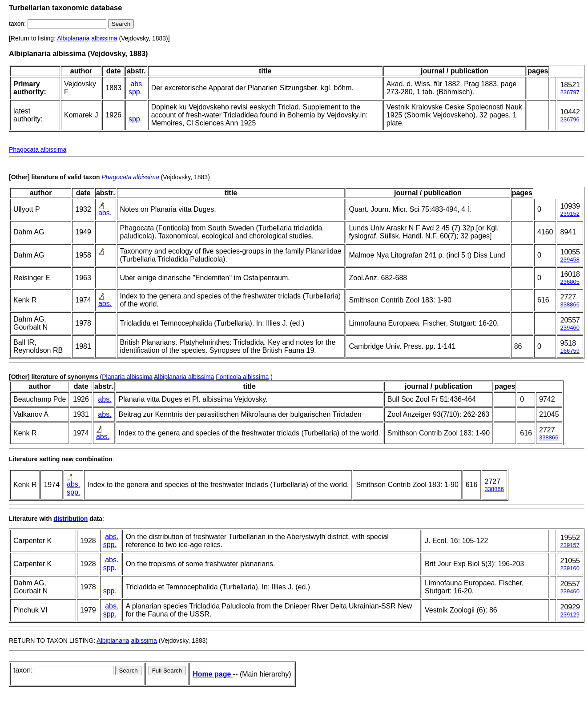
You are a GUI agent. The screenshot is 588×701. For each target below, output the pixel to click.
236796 (570, 119)
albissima (104, 38)
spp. (135, 92)
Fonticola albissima (242, 377)
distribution (70, 519)
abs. (137, 84)
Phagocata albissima (38, 149)
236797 (570, 92)
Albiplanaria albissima (184, 377)
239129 (570, 614)
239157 (570, 545)
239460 (570, 328)
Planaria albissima (127, 377)
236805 (570, 282)
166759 (570, 351)
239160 (570, 568)
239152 (570, 214)
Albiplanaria (73, 38)
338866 (570, 304)
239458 (570, 260)
